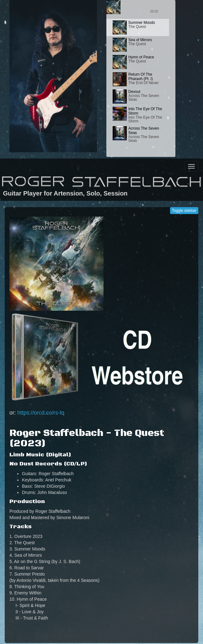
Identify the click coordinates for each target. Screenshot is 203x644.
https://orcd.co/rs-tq (41, 413)
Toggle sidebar (184, 211)
